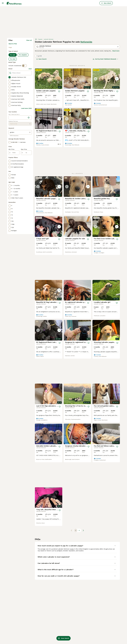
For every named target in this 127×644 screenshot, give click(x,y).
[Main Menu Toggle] (3, 3)
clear (30, 69)
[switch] (24, 66)
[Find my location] (29, 118)
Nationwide (86, 42)
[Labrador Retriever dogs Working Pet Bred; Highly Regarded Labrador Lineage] (106, 79)
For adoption (23, 55)
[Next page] (83, 530)
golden (39, 56)
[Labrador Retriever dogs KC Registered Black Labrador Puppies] (49, 330)
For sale (13, 55)
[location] (20, 118)
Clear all (29, 40)
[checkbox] (10, 77)
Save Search (41, 59)
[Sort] (106, 59)
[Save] (59, 91)
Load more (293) (26, 108)
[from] (14, 153)
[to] (26, 153)
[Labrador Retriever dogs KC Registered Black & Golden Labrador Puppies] (49, 119)
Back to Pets (13, 44)
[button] (106, 79)
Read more (116, 51)
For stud (13, 59)
